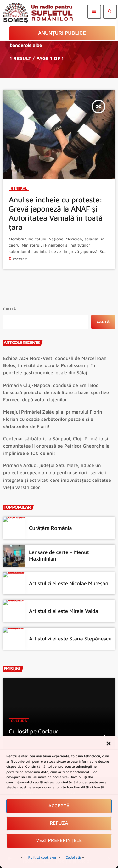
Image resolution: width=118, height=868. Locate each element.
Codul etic (74, 857)
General (19, 188)
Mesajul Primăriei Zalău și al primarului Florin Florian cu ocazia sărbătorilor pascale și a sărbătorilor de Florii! (53, 419)
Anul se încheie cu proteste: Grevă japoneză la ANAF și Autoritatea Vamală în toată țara (56, 213)
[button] (109, 744)
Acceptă (59, 806)
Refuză (59, 823)
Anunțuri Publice (62, 33)
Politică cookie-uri (43, 857)
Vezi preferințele (59, 841)
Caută (10, 309)
